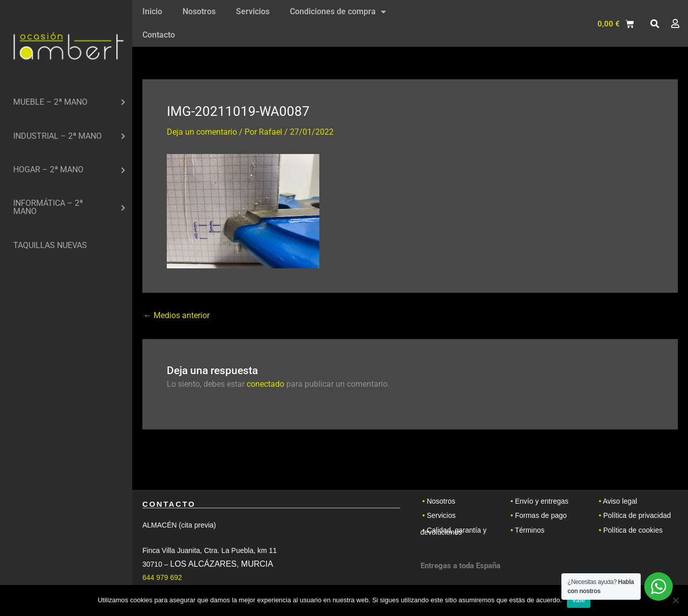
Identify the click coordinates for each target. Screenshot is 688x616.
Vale (579, 600)
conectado (265, 384)
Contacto (159, 35)
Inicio (152, 11)
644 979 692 (162, 577)
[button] (654, 24)
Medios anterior (176, 316)
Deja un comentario (202, 132)
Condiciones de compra (338, 12)
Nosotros (199, 11)
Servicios (253, 11)
